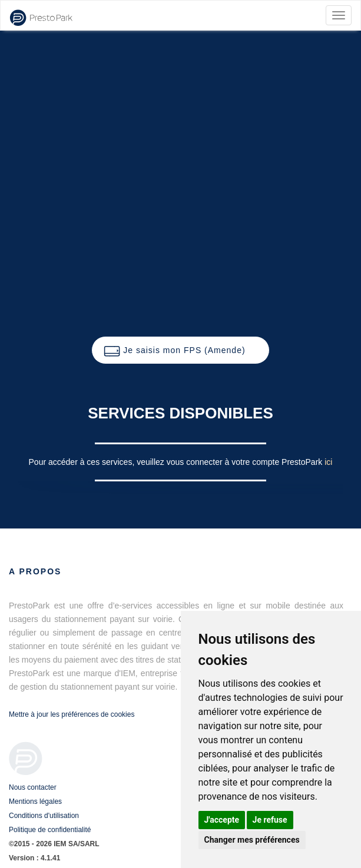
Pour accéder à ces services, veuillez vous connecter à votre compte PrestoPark (177, 462)
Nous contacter (33, 787)
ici (328, 462)
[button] (180, 350)
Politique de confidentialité (50, 830)
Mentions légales (35, 802)
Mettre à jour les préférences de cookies (72, 714)
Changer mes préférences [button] (252, 840)
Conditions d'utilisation (44, 816)
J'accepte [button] (222, 820)
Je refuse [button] (270, 820)
